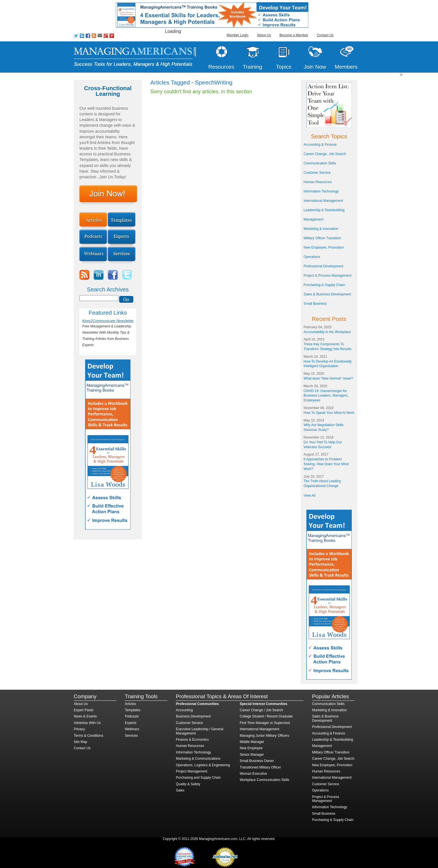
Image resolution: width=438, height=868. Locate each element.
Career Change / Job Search (261, 710)
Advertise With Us (87, 723)
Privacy (79, 729)
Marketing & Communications (198, 759)
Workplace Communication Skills (265, 780)
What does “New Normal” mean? (328, 378)
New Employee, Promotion (324, 247)
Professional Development (323, 266)
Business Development (193, 716)
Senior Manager (252, 755)
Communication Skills (320, 163)
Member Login (238, 35)
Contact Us (325, 35)
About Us (264, 35)
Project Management (192, 771)
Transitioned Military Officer (260, 767)
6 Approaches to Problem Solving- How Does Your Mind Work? (326, 464)
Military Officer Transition (322, 238)
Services (131, 736)
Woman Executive (253, 774)
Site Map (80, 742)
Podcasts (132, 716)
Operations (312, 257)
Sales (180, 790)
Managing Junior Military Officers (265, 736)
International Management (323, 201)
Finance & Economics (192, 740)
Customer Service (317, 173)
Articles (130, 704)
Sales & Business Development (327, 294)
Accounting (184, 710)
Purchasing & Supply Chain (324, 285)
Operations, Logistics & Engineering (203, 765)
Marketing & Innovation (321, 229)
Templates (133, 710)
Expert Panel (84, 710)
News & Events (85, 716)
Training (253, 67)
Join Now (315, 67)
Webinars (132, 729)
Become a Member (294, 35)
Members (346, 67)
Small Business (315, 304)
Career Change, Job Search (325, 154)
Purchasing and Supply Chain (198, 778)
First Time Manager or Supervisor (265, 723)
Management (313, 219)
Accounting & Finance (320, 145)
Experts (131, 723)
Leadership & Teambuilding (324, 210)
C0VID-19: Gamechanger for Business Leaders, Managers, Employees (326, 396)
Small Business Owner (257, 761)
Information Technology (321, 191)
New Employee (251, 748)
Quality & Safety (188, 784)
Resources (221, 67)
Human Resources (318, 182)
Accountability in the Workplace (327, 332)
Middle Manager (252, 742)
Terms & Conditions (89, 736)
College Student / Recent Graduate (266, 716)
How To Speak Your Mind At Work (329, 413)
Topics (284, 67)
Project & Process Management (328, 276)
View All (309, 496)
